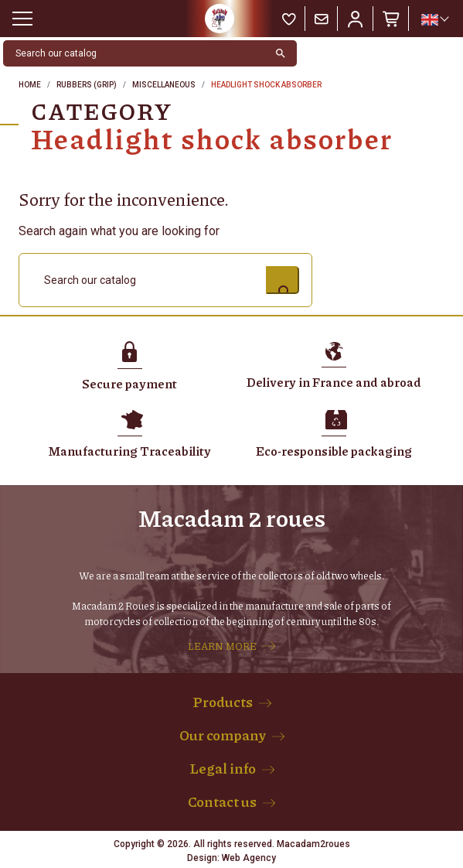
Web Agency (249, 858)
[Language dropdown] (434, 19)
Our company (223, 735)
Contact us (222, 801)
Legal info (223, 768)
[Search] (134, 53)
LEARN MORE (222, 646)
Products (223, 702)
